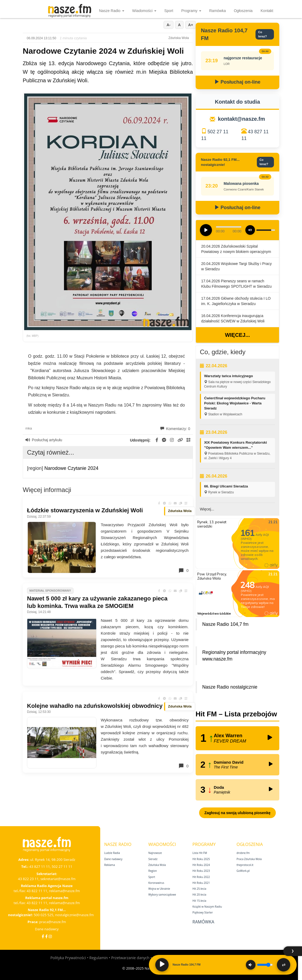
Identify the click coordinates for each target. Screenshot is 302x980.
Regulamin (98, 958)
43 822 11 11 (37, 891)
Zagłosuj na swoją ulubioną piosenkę (237, 813)
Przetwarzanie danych (130, 958)
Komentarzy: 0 (175, 429)
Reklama (110, 865)
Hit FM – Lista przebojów (236, 714)
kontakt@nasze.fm (241, 119)
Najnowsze (155, 853)
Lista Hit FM (200, 853)
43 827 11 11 (40, 866)
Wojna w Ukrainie (159, 889)
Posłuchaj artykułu (44, 440)
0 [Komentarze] (183, 571)
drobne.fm (243, 853)
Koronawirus (156, 883)
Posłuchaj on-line (237, 82)
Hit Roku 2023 (201, 871)
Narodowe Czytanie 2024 (71, 468)
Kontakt (267, 11)
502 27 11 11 (62, 866)
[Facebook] (43, 936)
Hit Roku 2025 (201, 859)
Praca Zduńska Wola (249, 859)
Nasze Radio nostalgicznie (230, 687)
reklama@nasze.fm (64, 891)
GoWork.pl (243, 871)
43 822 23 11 (28, 879)
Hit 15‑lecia (199, 901)
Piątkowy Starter (203, 912)
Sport (169, 11)
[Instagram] (50, 936)
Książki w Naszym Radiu (207, 907)
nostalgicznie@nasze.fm (74, 915)
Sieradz (153, 859)
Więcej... (237, 335)
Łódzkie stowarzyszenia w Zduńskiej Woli (85, 510)
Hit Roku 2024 (201, 865)
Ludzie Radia (112, 853)
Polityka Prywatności (68, 958)
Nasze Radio (112, 11)
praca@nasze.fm (53, 922)
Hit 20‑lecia (199, 895)
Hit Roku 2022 (201, 877)
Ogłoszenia (243, 11)
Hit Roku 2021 (201, 883)
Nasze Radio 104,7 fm (225, 624)
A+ (191, 25)
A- (169, 25)
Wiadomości (144, 11)
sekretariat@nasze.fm (58, 879)
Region (153, 871)
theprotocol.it (245, 865)
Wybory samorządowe (162, 895)
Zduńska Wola (157, 865)
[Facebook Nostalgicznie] (46, 936)
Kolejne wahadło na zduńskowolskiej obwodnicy (95, 706)
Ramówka (218, 11)
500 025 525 (44, 915)
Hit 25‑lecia (199, 889)
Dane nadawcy (47, 929)
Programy (191, 11)
